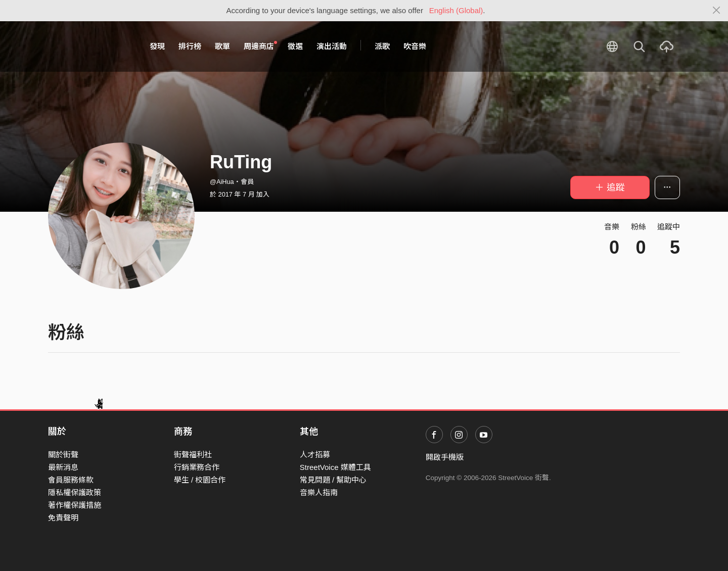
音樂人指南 (319, 492)
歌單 (222, 46)
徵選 (295, 46)
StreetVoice (90, 46)
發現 (157, 46)
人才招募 (315, 455)
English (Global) (456, 10)
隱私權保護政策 (75, 492)
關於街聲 (63, 455)
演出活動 (332, 46)
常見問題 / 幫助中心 (333, 480)
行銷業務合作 (197, 467)
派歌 (382, 46)
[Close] (717, 11)
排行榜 (190, 46)
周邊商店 (260, 46)
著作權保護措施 (75, 505)
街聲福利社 (193, 455)
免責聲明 (63, 518)
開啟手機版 (445, 457)
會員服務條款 (71, 480)
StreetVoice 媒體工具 (335, 467)
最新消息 (63, 467)
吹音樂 (415, 46)
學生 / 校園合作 (200, 480)
